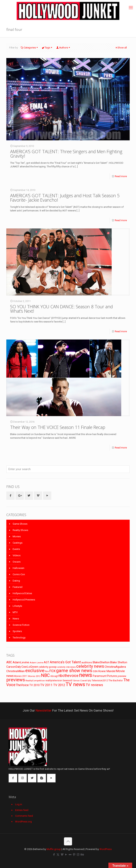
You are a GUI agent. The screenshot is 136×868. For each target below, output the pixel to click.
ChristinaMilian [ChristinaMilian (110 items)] (16, 671)
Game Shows (20, 524)
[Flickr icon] (70, 855)
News (16, 619)
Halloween (18, 568)
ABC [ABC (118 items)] (9, 662)
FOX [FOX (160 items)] (52, 671)
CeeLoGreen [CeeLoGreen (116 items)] (30, 667)
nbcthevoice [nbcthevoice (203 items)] (68, 676)
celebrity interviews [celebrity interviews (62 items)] (66, 667)
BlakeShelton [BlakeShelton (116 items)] (101, 662)
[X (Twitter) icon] (58, 855)
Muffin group (54, 849)
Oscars (17, 562)
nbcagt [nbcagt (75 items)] (54, 676)
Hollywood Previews (24, 600)
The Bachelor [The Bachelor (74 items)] (116, 681)
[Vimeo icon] (62, 855)
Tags (47, 48)
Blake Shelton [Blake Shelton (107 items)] (119, 662)
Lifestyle (17, 606)
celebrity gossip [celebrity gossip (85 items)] (48, 667)
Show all (121, 48)
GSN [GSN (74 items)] (95, 671)
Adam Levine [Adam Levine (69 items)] (36, 663)
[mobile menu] (131, 8)
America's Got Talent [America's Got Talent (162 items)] (65, 662)
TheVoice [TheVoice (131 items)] (22, 685)
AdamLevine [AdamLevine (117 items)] (21, 662)
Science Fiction (21, 625)
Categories (29, 48)
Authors (63, 48)
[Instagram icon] (78, 855)
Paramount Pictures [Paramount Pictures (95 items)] (105, 676)
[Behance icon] (82, 855)
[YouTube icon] (66, 855)
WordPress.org (23, 822)
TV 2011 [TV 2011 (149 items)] (46, 685)
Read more (121, 176)
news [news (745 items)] (86, 675)
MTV (15, 612)
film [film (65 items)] (47, 671)
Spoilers (17, 631)
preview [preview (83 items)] (122, 676)
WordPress (106, 849)
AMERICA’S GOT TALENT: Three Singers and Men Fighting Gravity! (66, 154)
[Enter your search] (68, 469)
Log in (19, 804)
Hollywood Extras (22, 593)
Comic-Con (19, 574)
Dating (16, 581)
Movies (17, 536)
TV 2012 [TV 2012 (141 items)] (59, 685)
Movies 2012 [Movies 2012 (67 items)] (34, 676)
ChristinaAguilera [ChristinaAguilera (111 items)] (115, 667)
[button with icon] (10, 496)
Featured (18, 587)
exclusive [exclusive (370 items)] (35, 671)
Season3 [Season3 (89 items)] (68, 680)
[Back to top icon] (68, 841)
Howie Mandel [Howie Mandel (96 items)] (107, 671)
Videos (17, 555)
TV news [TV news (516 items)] (75, 684)
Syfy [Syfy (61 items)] (89, 681)
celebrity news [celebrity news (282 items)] (90, 666)
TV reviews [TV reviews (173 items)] (94, 685)
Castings (18, 543)
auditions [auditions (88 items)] (87, 662)
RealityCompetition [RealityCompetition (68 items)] (35, 681)
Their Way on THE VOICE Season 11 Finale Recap (58, 427)
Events (16, 549)
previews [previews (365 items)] (16, 680)
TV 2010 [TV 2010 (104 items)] (34, 685)
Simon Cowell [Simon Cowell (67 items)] (80, 681)
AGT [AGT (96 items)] (47, 662)
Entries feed (22, 810)
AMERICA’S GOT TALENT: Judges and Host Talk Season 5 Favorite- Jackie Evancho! (65, 198)
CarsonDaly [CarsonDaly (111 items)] (14, 667)
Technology (19, 638)
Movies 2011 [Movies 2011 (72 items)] (21, 676)
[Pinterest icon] (74, 855)
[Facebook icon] (54, 855)
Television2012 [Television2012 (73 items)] (100, 681)
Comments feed (24, 816)
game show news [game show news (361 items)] (74, 671)
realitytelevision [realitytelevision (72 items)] (54, 681)
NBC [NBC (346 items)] (45, 675)
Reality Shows (20, 530)
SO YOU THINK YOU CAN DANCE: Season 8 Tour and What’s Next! (61, 309)
